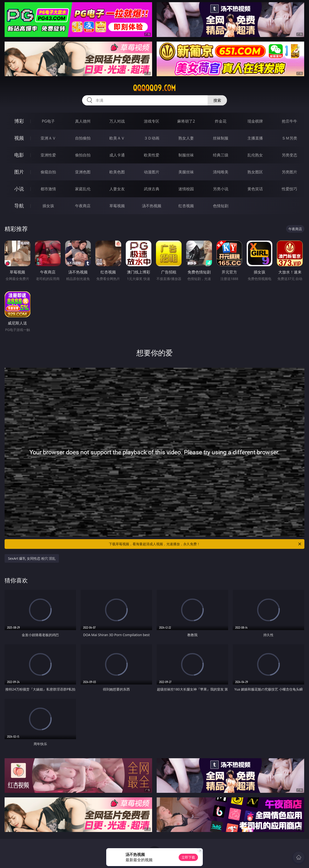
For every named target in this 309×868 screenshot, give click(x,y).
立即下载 (188, 857)
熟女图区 (255, 172)
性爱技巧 (289, 189)
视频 (19, 138)
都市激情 (48, 189)
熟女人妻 (186, 138)
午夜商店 (83, 206)
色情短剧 (221, 206)
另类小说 (221, 189)
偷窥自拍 (48, 172)
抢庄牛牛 (289, 121)
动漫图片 (152, 172)
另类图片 (289, 172)
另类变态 (289, 155)
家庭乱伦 (83, 189)
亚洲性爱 (48, 155)
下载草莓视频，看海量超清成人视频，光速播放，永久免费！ (205, 544)
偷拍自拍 (83, 155)
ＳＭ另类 (289, 138)
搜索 (217, 100)
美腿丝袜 (186, 172)
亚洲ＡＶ (48, 138)
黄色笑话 (255, 189)
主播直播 (255, 138)
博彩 (19, 121)
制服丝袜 (186, 155)
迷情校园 (186, 189)
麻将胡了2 (186, 121)
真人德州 (83, 121)
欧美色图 (117, 172)
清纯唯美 (221, 172)
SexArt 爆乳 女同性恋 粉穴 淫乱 (32, 558)
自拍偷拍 (83, 138)
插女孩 (48, 206)
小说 (19, 189)
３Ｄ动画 (152, 138)
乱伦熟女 (255, 155)
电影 (19, 155)
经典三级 (221, 155)
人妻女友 (117, 189)
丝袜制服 (221, 138)
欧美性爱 (152, 155)
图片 (19, 172)
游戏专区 (152, 121)
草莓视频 (117, 206)
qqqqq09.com (154, 88)
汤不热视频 (152, 206)
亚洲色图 (83, 172)
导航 (19, 206)
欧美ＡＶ (117, 138)
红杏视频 (186, 206)
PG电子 (48, 121)
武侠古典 (152, 189)
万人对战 (117, 121)
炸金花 (221, 121)
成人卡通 (117, 155)
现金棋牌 (255, 121)
